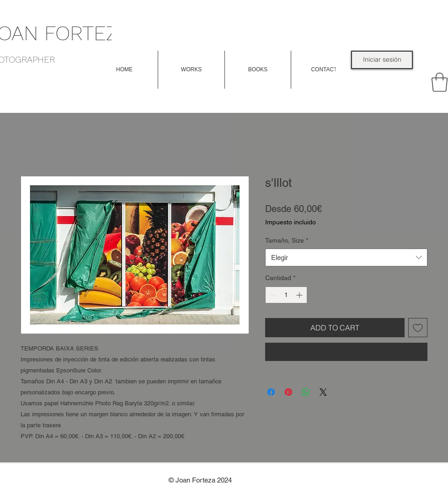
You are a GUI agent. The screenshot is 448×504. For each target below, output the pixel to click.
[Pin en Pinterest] (288, 392)
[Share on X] (323, 392)
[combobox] (346, 257)
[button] (191, 70)
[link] (440, 82)
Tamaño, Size (287, 240)
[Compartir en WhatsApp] (306, 392)
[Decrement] (272, 295)
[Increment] (300, 295)
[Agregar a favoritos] (418, 328)
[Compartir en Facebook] (271, 392)
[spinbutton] (286, 295)
